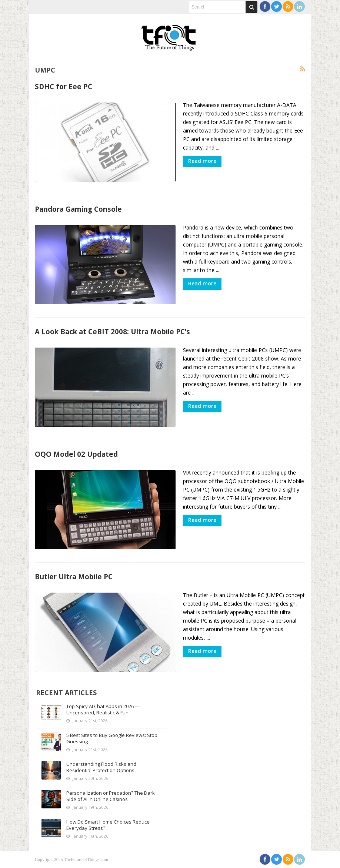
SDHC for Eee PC (64, 86)
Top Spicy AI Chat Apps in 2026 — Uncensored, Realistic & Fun (103, 709)
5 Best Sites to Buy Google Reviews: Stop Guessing (112, 738)
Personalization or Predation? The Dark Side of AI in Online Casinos (111, 796)
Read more (202, 161)
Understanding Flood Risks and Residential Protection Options (101, 767)
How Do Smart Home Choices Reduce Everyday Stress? (108, 825)
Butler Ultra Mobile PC (74, 577)
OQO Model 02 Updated (76, 454)
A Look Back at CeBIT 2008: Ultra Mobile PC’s (112, 331)
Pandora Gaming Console (78, 209)
